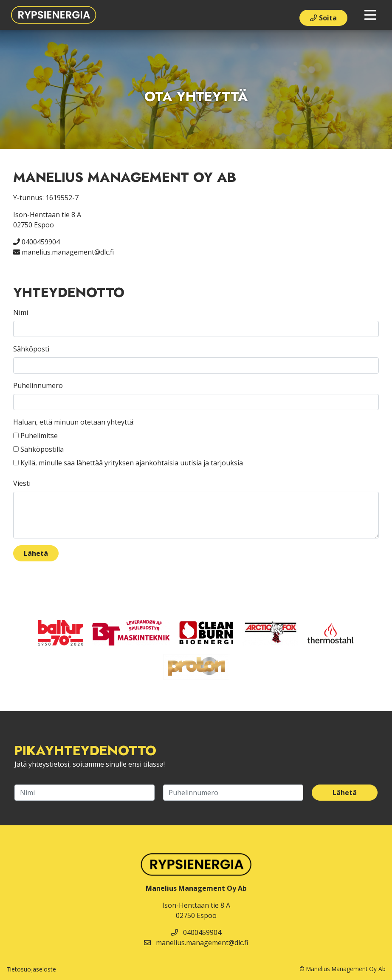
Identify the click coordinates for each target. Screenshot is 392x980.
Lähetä (36, 553)
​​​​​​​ (270, 632)
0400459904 (37, 242)
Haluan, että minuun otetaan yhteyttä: (74, 422)
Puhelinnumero (38, 385)
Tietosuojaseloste (31, 969)
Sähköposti (31, 349)
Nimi (21, 312)
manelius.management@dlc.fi (63, 252)
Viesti (22, 483)
